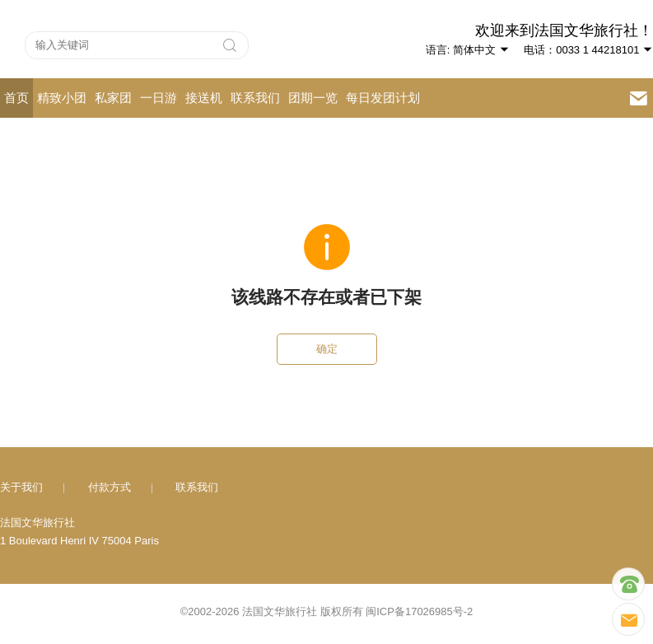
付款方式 (110, 487)
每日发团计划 (383, 98)
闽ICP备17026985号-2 (419, 611)
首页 (16, 98)
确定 (327, 349)
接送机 (204, 98)
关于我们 (21, 487)
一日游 (159, 98)
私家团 (113, 98)
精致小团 (62, 98)
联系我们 (255, 98)
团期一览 (313, 98)
